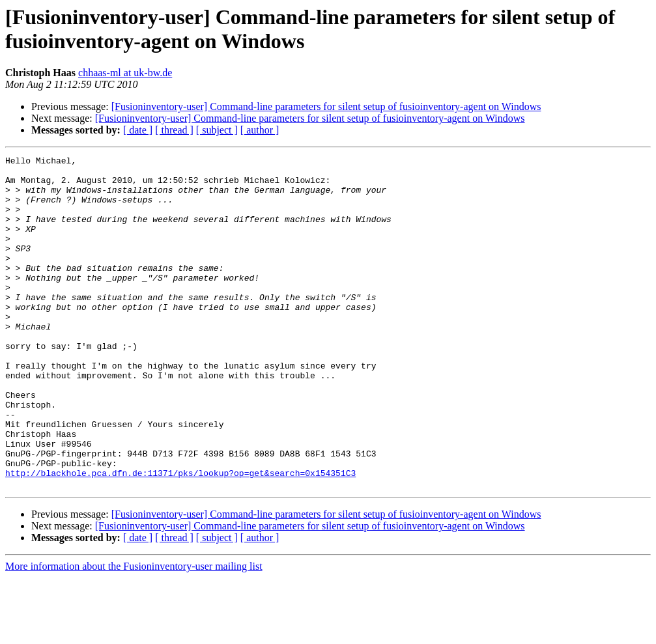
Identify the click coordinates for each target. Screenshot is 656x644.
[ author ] (260, 130)
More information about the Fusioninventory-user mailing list (134, 633)
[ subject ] (217, 130)
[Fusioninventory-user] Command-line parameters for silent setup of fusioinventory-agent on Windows (326, 106)
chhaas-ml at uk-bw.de (125, 73)
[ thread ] (174, 130)
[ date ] (138, 130)
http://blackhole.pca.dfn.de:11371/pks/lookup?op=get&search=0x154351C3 (180, 537)
